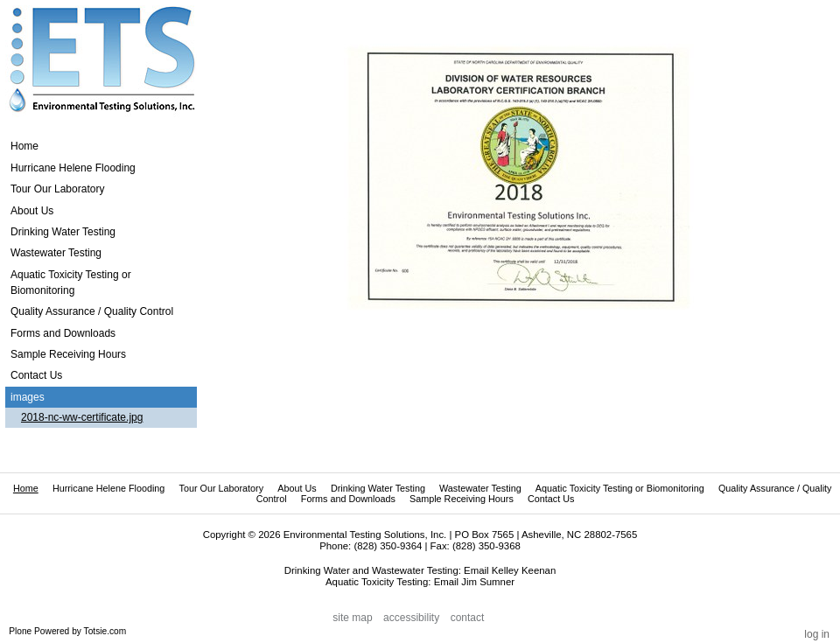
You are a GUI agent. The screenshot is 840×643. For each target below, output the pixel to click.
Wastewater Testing (480, 488)
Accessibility (411, 618)
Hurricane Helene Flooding (108, 488)
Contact (468, 618)
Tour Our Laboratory (221, 488)
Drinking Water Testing (378, 488)
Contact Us (551, 499)
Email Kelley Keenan (510, 570)
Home (24, 146)
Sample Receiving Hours (462, 499)
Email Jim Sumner (474, 582)
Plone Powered (39, 631)
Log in (817, 634)
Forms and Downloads (348, 499)
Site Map (352, 618)
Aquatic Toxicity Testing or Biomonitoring (620, 488)
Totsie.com (105, 631)
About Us (297, 488)
